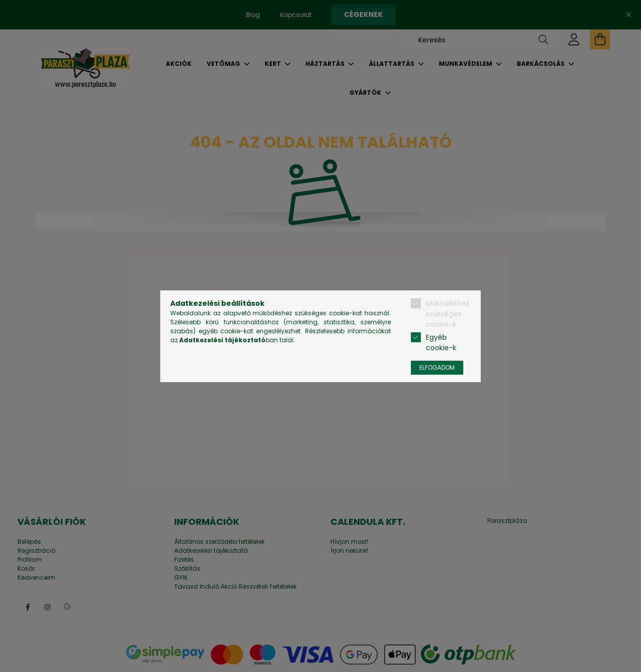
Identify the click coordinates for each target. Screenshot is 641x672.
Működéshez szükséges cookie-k (448, 314)
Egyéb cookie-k (441, 342)
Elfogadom (437, 367)
